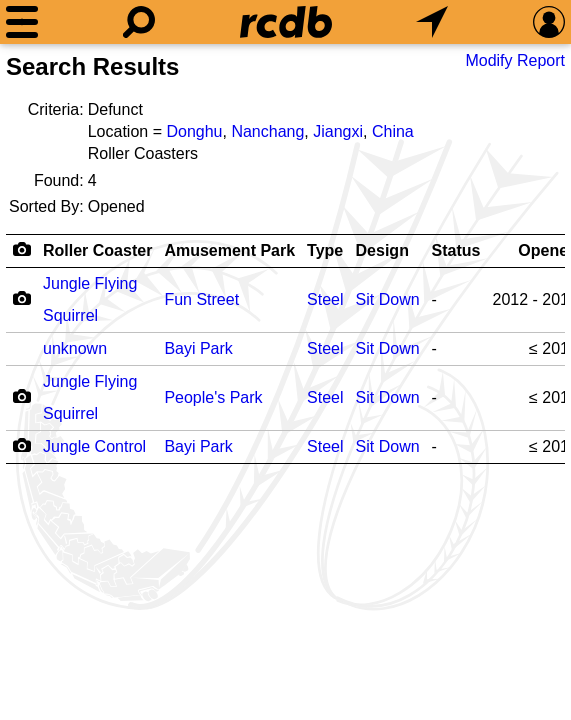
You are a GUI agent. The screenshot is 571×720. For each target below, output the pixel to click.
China (393, 131)
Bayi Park (198, 348)
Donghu (194, 131)
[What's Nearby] (432, 22)
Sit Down (388, 299)
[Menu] (22, 22)
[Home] (286, 22)
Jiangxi (338, 131)
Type (325, 250)
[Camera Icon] (21, 298)
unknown (75, 348)
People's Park (213, 397)
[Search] (139, 22)
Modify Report (515, 60)
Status (456, 250)
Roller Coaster (97, 250)
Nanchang (267, 131)
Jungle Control (94, 446)
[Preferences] (549, 22)
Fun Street (201, 299)
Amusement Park (229, 250)
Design (382, 250)
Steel (325, 299)
